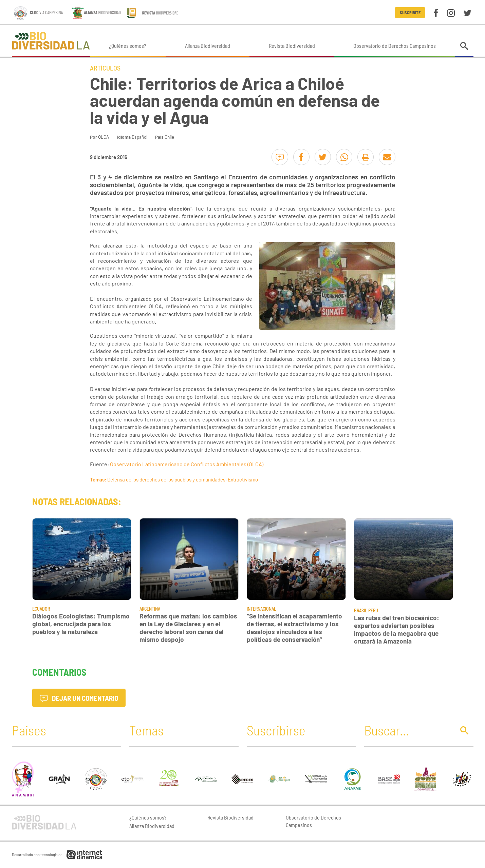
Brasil (361, 610)
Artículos (105, 68)
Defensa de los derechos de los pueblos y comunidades (166, 479)
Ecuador (41, 609)
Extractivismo (243, 479)
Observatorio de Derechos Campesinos (395, 46)
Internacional (262, 609)
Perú (373, 610)
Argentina (150, 609)
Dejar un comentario (79, 698)
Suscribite (410, 13)
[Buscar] (408, 730)
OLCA (104, 137)
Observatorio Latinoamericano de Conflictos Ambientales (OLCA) (187, 464)
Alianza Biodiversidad (208, 46)
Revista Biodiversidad (292, 46)
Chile (169, 137)
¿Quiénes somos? (128, 46)
